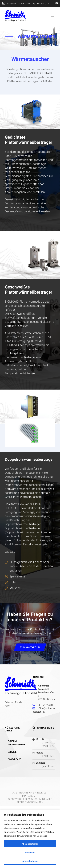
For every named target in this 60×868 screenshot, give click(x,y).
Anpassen (30, 852)
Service (12, 752)
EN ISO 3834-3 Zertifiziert (19, 4)
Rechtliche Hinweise (33, 793)
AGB (15, 793)
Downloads (14, 759)
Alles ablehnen (30, 861)
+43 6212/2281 (44, 4)
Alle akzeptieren (30, 844)
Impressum (28, 796)
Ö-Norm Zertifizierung (16, 743)
